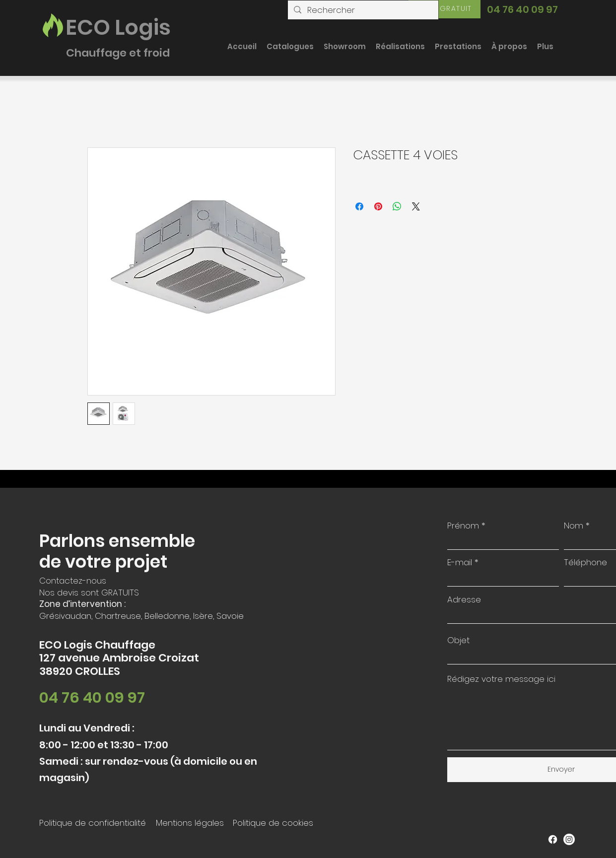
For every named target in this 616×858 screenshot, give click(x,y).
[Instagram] (569, 839)
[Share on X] (416, 206)
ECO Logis (118, 27)
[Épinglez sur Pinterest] (378, 206)
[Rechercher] (362, 10)
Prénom (463, 526)
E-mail (460, 562)
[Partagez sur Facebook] (359, 206)
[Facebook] (553, 839)
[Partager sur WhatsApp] (397, 206)
